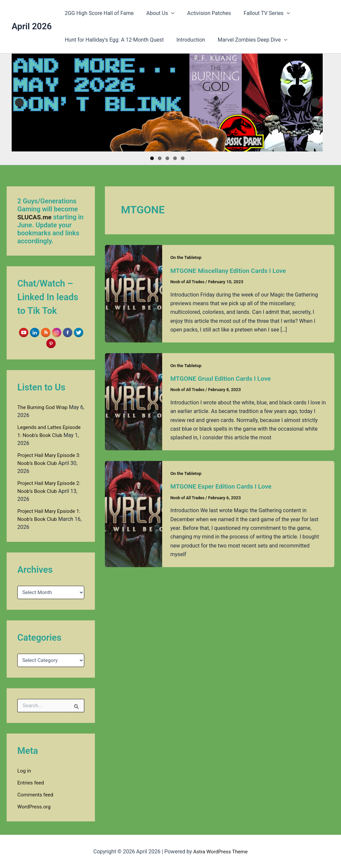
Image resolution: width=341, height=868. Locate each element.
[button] (168, 13)
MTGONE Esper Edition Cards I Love (223, 486)
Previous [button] (19, 103)
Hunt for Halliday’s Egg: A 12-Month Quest (113, 40)
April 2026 (32, 26)
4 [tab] (175, 158)
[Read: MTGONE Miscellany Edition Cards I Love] (134, 293)
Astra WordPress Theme (220, 851)
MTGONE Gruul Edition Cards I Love (223, 378)
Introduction (188, 40)
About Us (157, 13)
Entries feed (31, 782)
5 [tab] (183, 158)
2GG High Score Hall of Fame (98, 13)
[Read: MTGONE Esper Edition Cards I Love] (134, 513)
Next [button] (315, 103)
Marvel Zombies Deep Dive (248, 40)
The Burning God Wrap (44, 407)
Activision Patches (204, 13)
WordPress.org (35, 806)
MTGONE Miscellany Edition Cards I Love (231, 271)
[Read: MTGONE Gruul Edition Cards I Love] (134, 401)
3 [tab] (167, 158)
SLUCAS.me (35, 217)
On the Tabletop (187, 257)
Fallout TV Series (260, 13)
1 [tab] (152, 158)
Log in (24, 770)
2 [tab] (160, 158)
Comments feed (36, 794)
